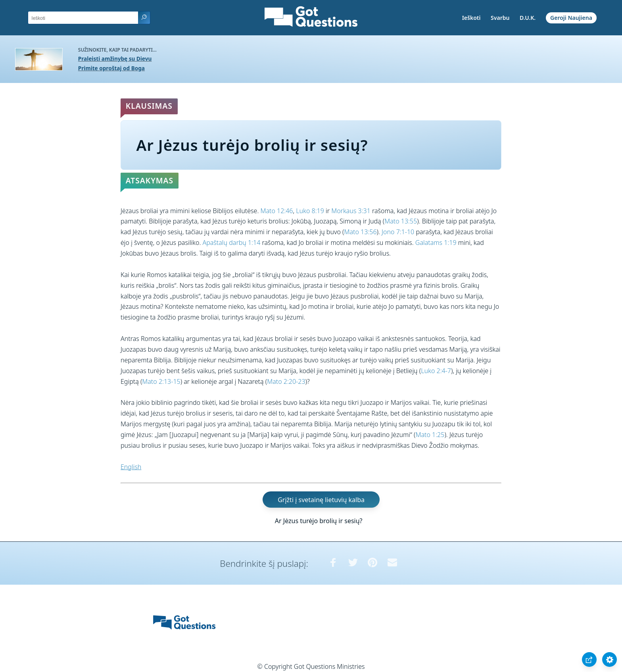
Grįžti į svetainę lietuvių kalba (321, 499)
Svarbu (500, 18)
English (131, 467)
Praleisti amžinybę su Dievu (115, 59)
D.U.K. (528, 18)
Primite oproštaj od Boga (111, 68)
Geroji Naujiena (571, 18)
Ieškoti (471, 18)
